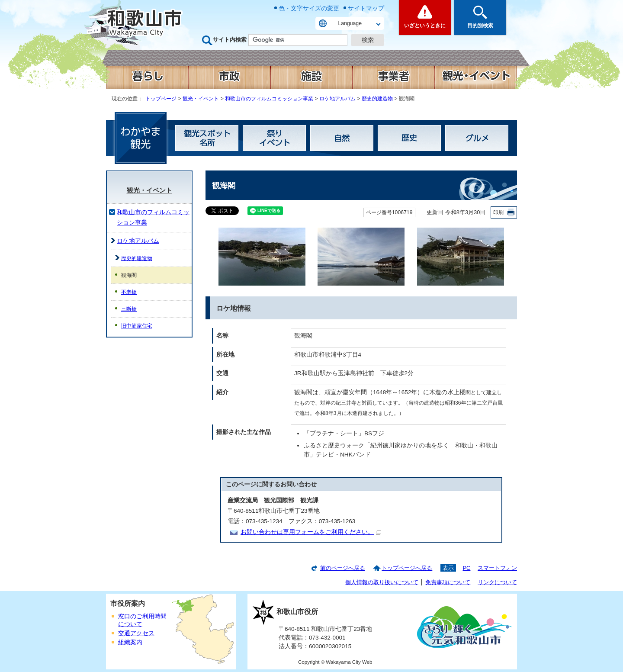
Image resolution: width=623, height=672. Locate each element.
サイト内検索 (230, 40)
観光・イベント (201, 99)
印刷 (498, 212)
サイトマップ (366, 8)
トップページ (161, 99)
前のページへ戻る (343, 568)
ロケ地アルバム (337, 99)
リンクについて (497, 582)
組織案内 (130, 642)
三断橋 (129, 309)
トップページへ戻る (407, 568)
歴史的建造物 (377, 99)
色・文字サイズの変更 (309, 8)
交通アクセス (136, 633)
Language (350, 23)
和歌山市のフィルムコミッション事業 (269, 99)
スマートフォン (497, 568)
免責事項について (448, 582)
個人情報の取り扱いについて (382, 582)
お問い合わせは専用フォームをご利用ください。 (311, 532)
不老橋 (129, 292)
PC (466, 568)
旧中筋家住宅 (137, 326)
